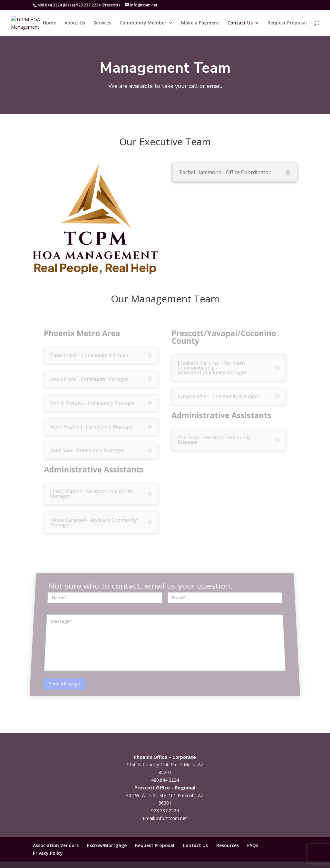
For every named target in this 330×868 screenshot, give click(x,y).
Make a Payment (200, 23)
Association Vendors (56, 845)
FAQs (253, 845)
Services (102, 23)
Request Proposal (287, 23)
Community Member (143, 23)
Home (49, 23)
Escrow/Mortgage (107, 845)
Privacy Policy (48, 853)
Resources (228, 845)
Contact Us (240, 23)
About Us (75, 23)
